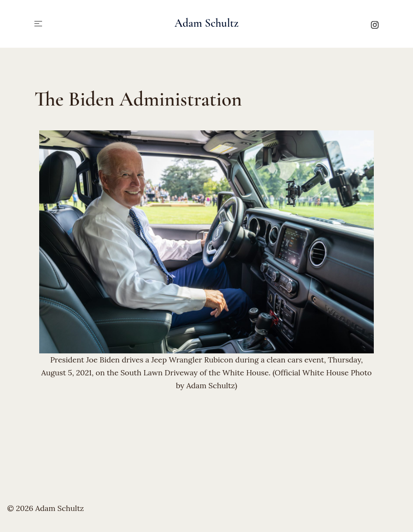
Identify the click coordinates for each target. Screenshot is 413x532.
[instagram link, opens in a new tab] (375, 23)
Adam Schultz (206, 23)
